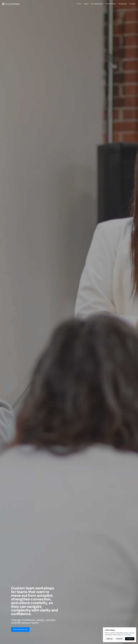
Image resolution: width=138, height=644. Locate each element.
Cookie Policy (127, 635)
